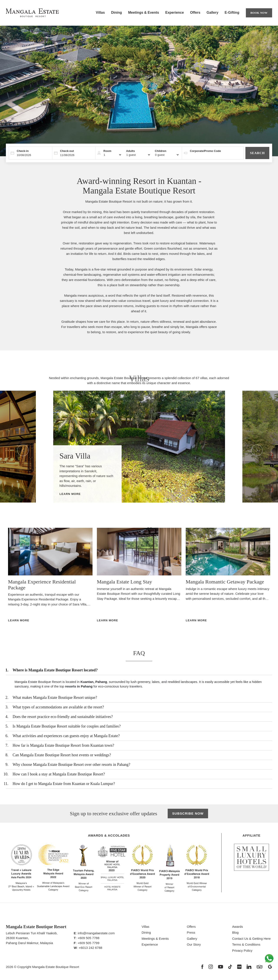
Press (191, 932)
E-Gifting (232, 13)
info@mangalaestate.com (96, 933)
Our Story (194, 944)
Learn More (70, 494)
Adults (130, 151)
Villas (100, 13)
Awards (238, 927)
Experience (175, 13)
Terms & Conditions (246, 944)
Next (253, 447)
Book (259, 13)
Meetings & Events (144, 13)
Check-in (23, 151)
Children (161, 151)
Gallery (212, 13)
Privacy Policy (242, 951)
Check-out (67, 151)
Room (107, 151)
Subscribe (188, 814)
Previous (19, 447)
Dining (116, 13)
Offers (195, 13)
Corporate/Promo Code (205, 151)
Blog (235, 932)
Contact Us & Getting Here (252, 939)
